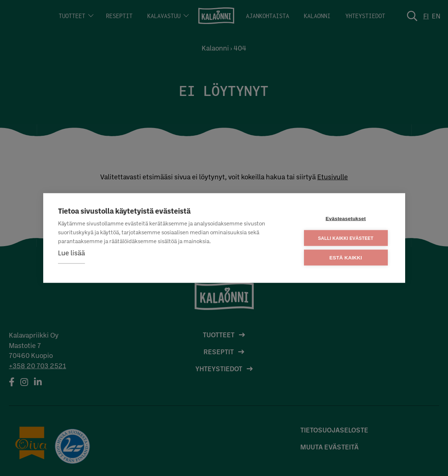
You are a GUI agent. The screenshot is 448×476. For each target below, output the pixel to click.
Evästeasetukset (346, 219)
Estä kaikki (346, 258)
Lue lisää (71, 253)
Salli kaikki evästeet (346, 238)
